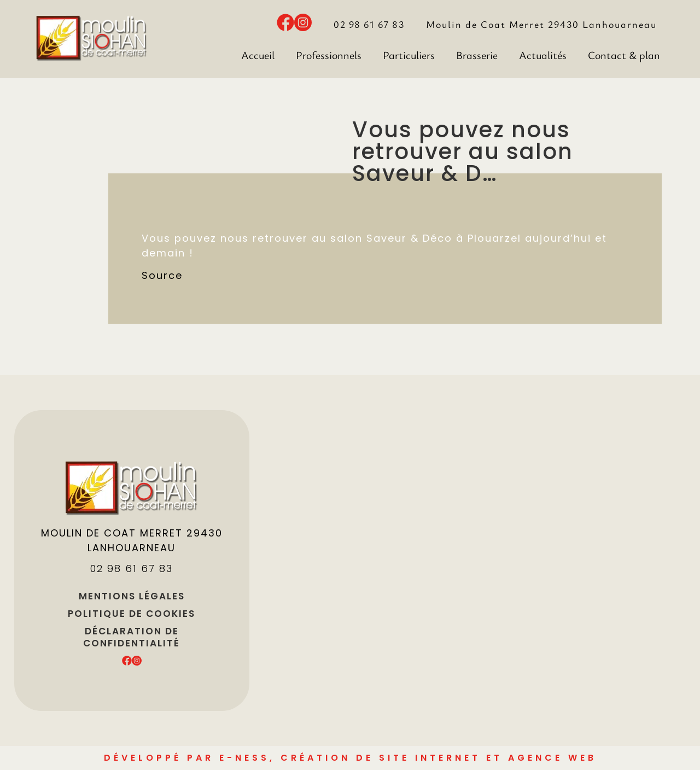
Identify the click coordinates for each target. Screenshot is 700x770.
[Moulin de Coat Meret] (500, 561)
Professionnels (329, 55)
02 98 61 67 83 (369, 24)
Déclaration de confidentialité (132, 637)
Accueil (258, 55)
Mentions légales (132, 596)
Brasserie (477, 55)
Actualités (543, 55)
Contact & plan (624, 55)
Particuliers (409, 55)
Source (162, 275)
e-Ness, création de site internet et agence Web (408, 758)
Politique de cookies (132, 614)
